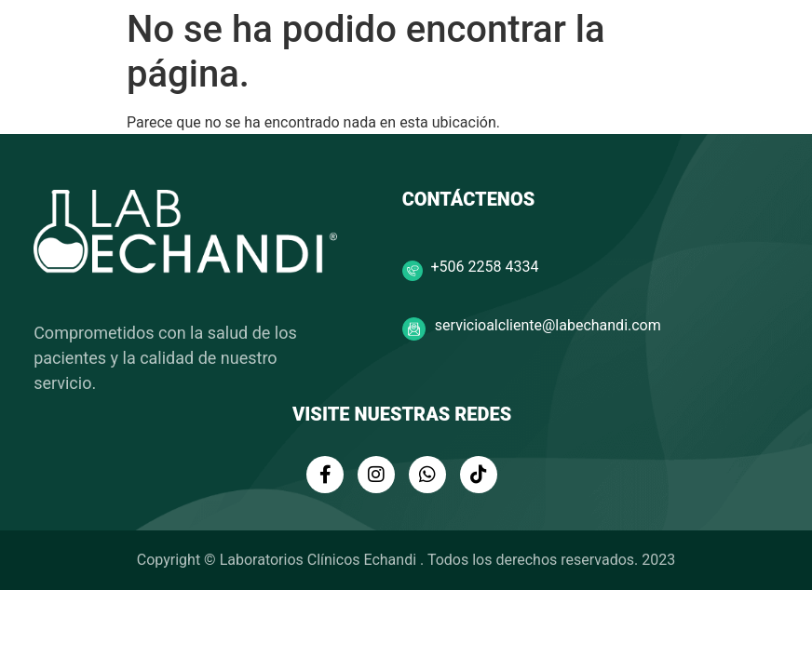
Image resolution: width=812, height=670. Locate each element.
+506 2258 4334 (485, 267)
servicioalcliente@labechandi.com (548, 325)
